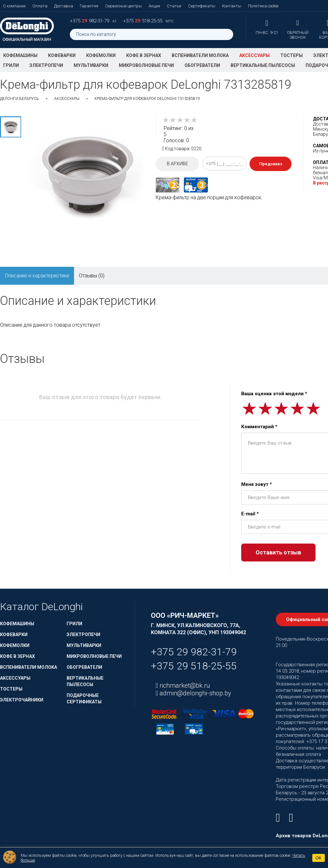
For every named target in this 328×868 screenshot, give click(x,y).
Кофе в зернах (144, 55)
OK (319, 858)
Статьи (174, 6)
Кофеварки (62, 55)
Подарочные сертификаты (84, 699)
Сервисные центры (123, 6)
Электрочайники (22, 700)
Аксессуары (254, 55)
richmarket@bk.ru (184, 685)
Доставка (64, 6)
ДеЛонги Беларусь (20, 99)
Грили (11, 65)
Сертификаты (202, 6)
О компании (14, 6)
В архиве (177, 164)
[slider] (180, 120)
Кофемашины (20, 55)
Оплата (40, 6)
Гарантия (89, 6)
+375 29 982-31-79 (194, 652)
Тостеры (291, 55)
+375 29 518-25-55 (194, 666)
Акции (154, 6)
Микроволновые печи (146, 65)
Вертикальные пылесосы (263, 65)
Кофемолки (101, 55)
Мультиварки (91, 65)
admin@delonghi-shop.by (195, 693)
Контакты (232, 6)
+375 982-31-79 (90, 21)
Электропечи (46, 65)
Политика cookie (263, 6)
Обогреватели (202, 65)
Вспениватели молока (200, 55)
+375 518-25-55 (143, 21)
